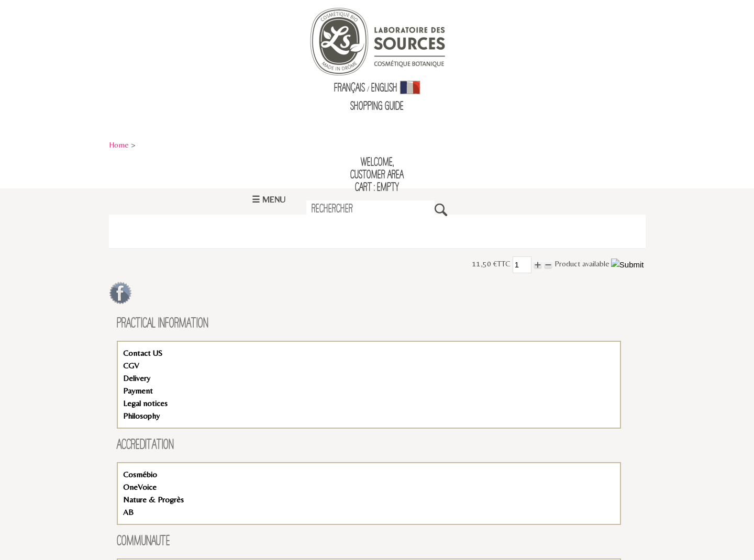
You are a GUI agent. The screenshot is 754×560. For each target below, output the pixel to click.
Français (350, 88)
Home (119, 145)
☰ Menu (269, 200)
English (384, 88)
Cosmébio (140, 474)
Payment (138, 391)
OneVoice (140, 487)
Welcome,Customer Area (377, 169)
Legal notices (145, 403)
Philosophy (141, 416)
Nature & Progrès (153, 500)
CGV (131, 366)
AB (128, 512)
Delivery (137, 378)
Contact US (143, 353)
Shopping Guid (375, 107)
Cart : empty (377, 188)
